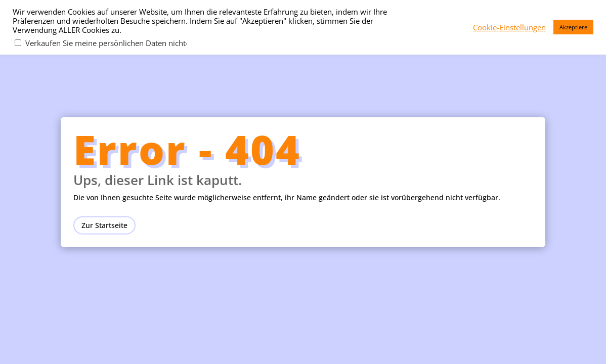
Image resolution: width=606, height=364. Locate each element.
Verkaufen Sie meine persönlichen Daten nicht (105, 43)
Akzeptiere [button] (573, 27)
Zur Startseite (104, 225)
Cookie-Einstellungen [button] (509, 27)
